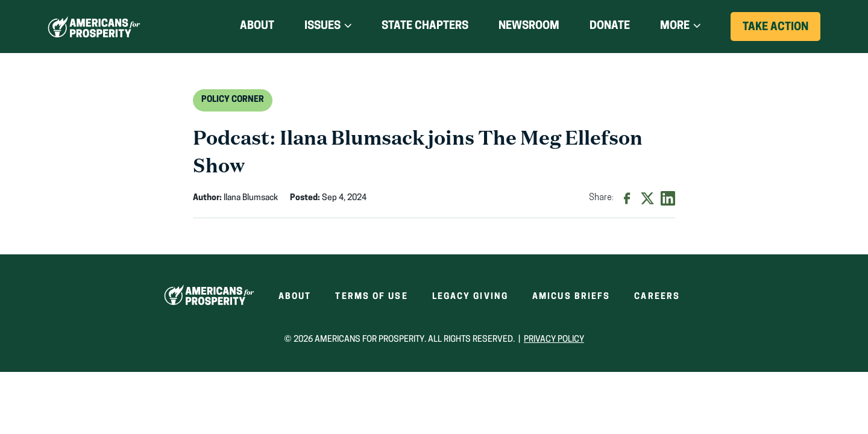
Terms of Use (371, 297)
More (675, 26)
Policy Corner (233, 100)
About (257, 26)
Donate (610, 27)
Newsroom (529, 26)
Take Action (782, 31)
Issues (322, 26)
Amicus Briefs (571, 297)
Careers (657, 297)
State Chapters (425, 26)
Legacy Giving (470, 297)
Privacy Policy (554, 340)
